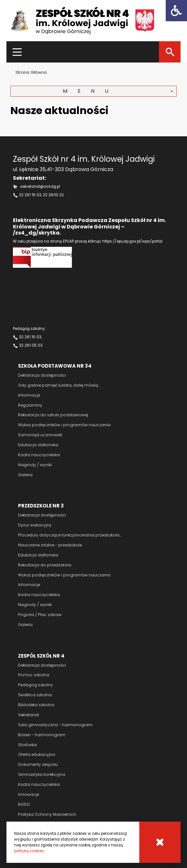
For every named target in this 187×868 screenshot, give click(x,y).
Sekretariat (29, 715)
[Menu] (17, 52)
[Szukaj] (170, 52)
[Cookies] (160, 842)
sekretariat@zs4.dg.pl (40, 187)
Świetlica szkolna (35, 695)
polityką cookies (29, 851)
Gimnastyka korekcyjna (42, 774)
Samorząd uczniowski (40, 435)
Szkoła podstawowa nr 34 (55, 366)
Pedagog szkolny (35, 685)
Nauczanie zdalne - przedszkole (50, 545)
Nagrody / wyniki (35, 465)
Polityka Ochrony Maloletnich (47, 814)
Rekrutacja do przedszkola (45, 565)
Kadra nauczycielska (39, 455)
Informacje (29, 395)
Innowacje (29, 794)
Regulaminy (30, 405)
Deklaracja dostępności (42, 375)
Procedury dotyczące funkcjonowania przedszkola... (70, 535)
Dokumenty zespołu (38, 764)
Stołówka (27, 745)
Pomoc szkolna (34, 675)
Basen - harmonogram (42, 735)
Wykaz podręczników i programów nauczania (64, 425)
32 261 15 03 (30, 195)
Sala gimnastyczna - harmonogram (55, 725)
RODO (24, 804)
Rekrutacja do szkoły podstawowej (53, 415)
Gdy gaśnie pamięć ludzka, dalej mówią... (59, 385)
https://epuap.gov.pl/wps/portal (132, 241)
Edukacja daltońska (38, 445)
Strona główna (31, 72)
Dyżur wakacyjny (35, 525)
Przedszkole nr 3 (41, 506)
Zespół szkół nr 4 (41, 656)
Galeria (25, 475)
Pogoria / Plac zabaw (40, 615)
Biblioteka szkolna (36, 705)
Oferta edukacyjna (37, 754)
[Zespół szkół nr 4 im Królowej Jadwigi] (82, 21)
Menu (91, 91)
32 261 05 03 (31, 345)
